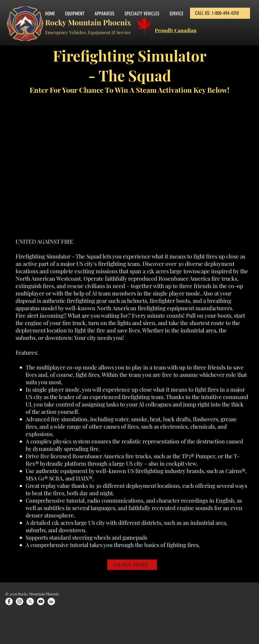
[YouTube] (41, 601)
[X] (30, 601)
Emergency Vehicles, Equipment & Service (88, 32)
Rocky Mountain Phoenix (88, 22)
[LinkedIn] (51, 601)
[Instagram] (20, 601)
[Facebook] (9, 601)
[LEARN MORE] (132, 565)
